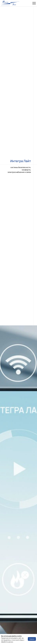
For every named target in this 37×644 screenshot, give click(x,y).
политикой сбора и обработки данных (13, 641)
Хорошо (32, 639)
